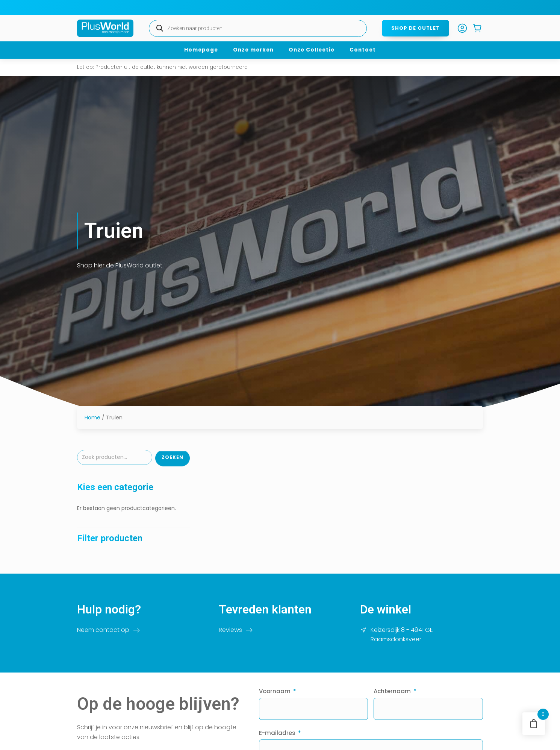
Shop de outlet (415, 28)
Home (92, 418)
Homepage (201, 50)
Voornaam (275, 691)
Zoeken (173, 457)
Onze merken (253, 50)
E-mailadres (277, 733)
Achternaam (392, 691)
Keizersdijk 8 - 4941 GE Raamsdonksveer (402, 635)
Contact (363, 50)
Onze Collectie (312, 50)
